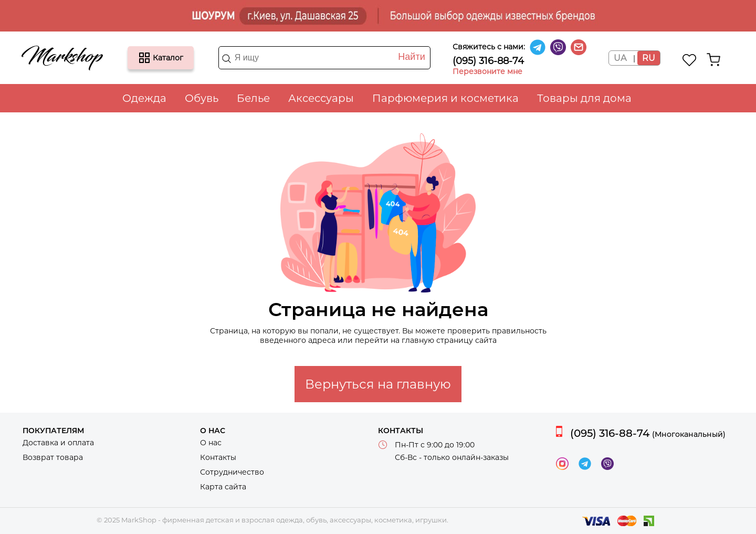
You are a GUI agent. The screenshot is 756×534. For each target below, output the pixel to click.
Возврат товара (53, 457)
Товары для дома (584, 98)
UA (620, 58)
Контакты (218, 457)
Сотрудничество (232, 472)
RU (649, 58)
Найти (411, 57)
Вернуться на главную (378, 384)
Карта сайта (223, 487)
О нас (211, 443)
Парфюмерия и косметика (445, 98)
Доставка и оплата (58, 443)
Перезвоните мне (487, 71)
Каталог (144, 58)
